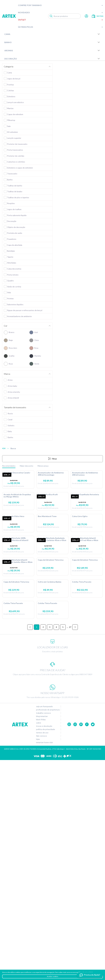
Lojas (38, 959)
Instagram (75, 944)
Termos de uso (42, 953)
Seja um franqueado (44, 926)
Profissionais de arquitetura (48, 930)
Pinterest (81, 944)
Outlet (60, 20)
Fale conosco (41, 956)
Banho (52, 42)
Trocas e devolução (44, 946)
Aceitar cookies (53, 976)
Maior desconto (27, 466)
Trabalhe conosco (43, 933)
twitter (93, 944)
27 (70, 847)
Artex (9, 16)
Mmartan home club (44, 962)
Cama (52, 34)
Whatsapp (69, 944)
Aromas (52, 50)
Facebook (87, 944)
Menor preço (43, 466)
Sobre (39, 943)
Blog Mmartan (42, 936)
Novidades (60, 12)
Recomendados (9, 466)
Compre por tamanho (60, 5)
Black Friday (41, 940)
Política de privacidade (46, 949)
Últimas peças (60, 27)
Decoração (52, 59)
